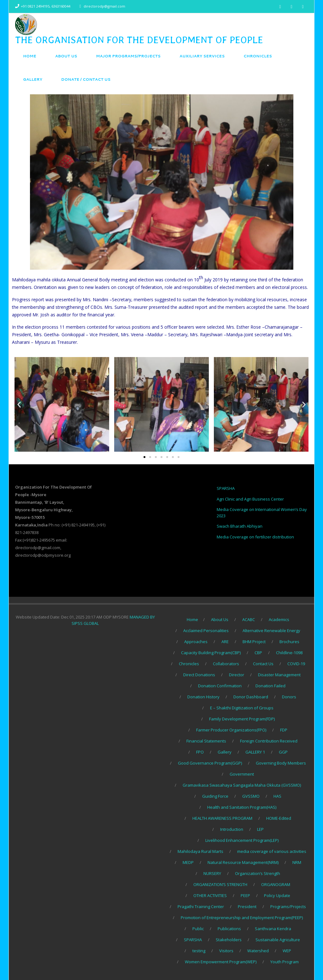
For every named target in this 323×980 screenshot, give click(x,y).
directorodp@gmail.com (104, 6)
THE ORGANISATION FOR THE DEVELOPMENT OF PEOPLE (139, 40)
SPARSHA (226, 488)
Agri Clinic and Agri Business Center (250, 499)
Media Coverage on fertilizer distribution (255, 537)
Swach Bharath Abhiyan (240, 526)
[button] (144, 457)
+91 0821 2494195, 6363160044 (46, 6)
